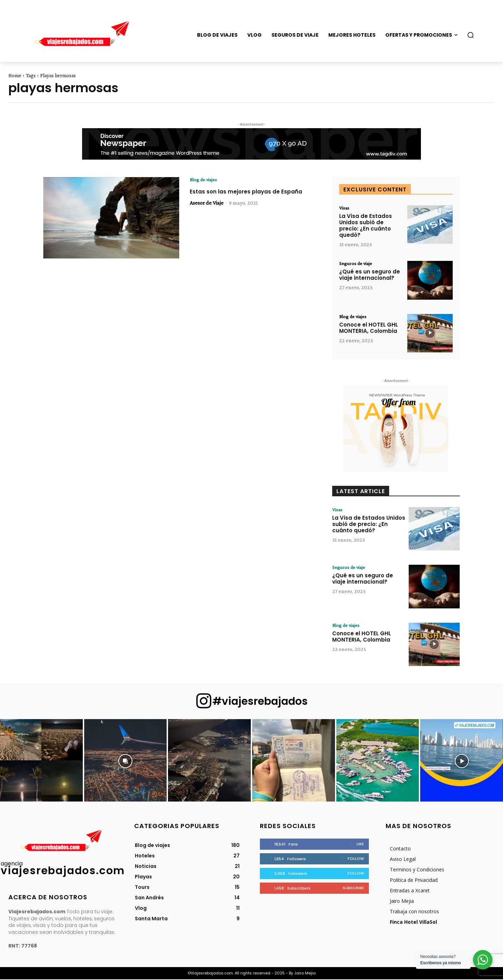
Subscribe (353, 888)
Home (15, 75)
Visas (345, 208)
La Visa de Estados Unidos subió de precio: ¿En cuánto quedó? (366, 226)
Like (360, 844)
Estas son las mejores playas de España (241, 196)
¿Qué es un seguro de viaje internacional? (370, 276)
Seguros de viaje (358, 264)
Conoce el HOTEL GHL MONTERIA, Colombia (369, 329)
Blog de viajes (205, 180)
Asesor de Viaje (207, 211)
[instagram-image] (41, 761)
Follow (356, 859)
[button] (471, 35)
